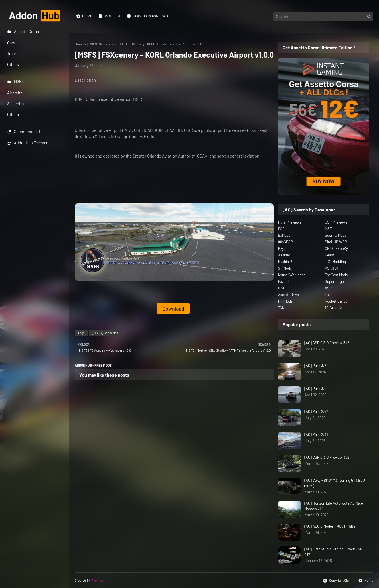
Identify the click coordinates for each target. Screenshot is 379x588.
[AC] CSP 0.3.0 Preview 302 (327, 457)
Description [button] (85, 80)
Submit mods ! (23, 131)
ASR (328, 288)
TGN (281, 308)
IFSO (282, 288)
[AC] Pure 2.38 (316, 434)
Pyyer (283, 248)
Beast (330, 255)
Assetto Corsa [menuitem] (23, 31)
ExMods (284, 235)
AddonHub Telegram (28, 143)
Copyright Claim (338, 581)
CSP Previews (336, 222)
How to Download (147, 16)
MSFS (15, 81)
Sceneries (16, 104)
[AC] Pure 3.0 (315, 389)
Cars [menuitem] (11, 43)
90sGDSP (285, 242)
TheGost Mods (336, 275)
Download (173, 309)
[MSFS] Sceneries (100, 44)
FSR (281, 229)
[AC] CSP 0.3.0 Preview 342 (327, 343)
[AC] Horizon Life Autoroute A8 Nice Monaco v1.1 (334, 506)
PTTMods (285, 301)
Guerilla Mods (336, 235)
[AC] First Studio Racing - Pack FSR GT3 (333, 552)
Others (13, 114)
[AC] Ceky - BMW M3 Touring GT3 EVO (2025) (335, 483)
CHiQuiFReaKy (336, 248)
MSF (328, 229)
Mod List (109, 16)
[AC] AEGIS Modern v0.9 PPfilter (330, 526)
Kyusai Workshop (292, 275)
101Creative (334, 308)
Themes (97, 580)
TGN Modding (335, 262)
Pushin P (285, 262)
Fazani (283, 281)
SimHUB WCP (336, 242)
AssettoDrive (288, 295)
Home (84, 16)
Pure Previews (290, 222)
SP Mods (285, 268)
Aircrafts (15, 93)
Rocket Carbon (337, 301)
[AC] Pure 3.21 (316, 366)
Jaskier (284, 255)
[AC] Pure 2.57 (316, 411)
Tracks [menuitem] (13, 53)
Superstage (334, 281)
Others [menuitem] (13, 64)
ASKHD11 (332, 268)
